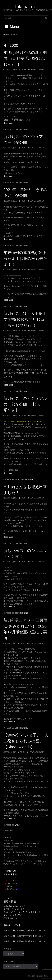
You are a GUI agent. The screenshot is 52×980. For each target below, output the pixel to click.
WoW (17, 480)
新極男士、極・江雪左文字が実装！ (19, 930)
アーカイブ (8, 949)
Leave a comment (38, 70)
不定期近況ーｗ (10, 918)
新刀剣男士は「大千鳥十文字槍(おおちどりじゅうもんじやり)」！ (25, 319)
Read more (9, 123)
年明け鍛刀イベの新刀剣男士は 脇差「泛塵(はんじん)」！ (25, 58)
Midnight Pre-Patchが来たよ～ (17, 906)
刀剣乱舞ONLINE (21, 129)
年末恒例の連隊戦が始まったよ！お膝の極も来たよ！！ (25, 259)
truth (23, 70)
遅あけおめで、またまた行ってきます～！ (22, 912)
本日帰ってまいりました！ (15, 909)
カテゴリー (8, 962)
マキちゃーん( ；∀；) (13, 915)
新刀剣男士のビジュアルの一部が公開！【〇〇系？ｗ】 (25, 404)
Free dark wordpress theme (38, 976)
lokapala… (26, 6)
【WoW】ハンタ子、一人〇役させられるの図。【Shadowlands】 (26, 741)
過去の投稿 (9, 831)
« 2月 (10, 898)
